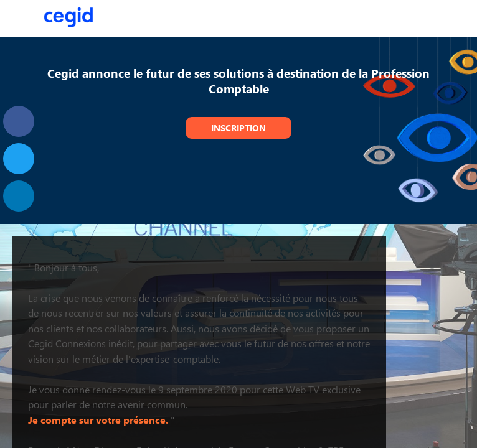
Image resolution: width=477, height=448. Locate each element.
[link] (19, 121)
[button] (19, 19)
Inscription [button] (238, 128)
